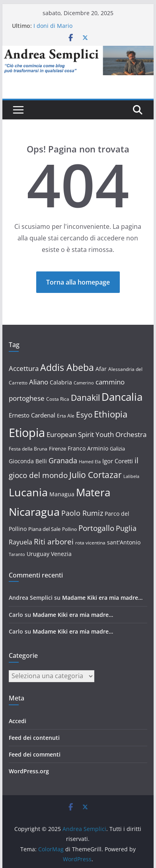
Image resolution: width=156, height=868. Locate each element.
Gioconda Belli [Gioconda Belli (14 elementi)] (28, 461)
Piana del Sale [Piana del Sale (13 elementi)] (44, 529)
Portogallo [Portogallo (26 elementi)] (96, 528)
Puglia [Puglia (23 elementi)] (126, 528)
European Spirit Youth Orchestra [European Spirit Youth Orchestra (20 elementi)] (97, 434)
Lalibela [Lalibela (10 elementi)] (131, 476)
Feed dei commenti (35, 754)
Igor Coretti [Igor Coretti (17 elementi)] (118, 461)
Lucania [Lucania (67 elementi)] (28, 492)
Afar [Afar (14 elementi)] (101, 369)
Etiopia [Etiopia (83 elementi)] (27, 433)
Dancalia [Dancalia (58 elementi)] (122, 397)
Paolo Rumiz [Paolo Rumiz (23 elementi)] (82, 513)
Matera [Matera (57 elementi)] (93, 492)
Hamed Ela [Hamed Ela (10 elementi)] (90, 462)
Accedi (18, 721)
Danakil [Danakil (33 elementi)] (85, 397)
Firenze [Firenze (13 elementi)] (58, 449)
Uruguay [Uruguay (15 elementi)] (38, 554)
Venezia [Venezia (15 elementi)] (61, 554)
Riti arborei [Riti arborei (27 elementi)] (54, 541)
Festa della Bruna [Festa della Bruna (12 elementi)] (28, 449)
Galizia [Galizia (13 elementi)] (117, 449)
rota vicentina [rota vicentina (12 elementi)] (90, 543)
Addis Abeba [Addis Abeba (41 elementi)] (67, 367)
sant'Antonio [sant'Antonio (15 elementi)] (124, 542)
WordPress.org (29, 771)
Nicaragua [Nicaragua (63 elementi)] (34, 512)
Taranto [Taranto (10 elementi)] (17, 554)
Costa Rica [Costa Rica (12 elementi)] (58, 399)
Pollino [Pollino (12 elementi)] (69, 529)
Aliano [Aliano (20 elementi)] (39, 382)
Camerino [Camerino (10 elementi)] (84, 383)
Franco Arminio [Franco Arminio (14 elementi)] (88, 448)
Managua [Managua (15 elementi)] (62, 494)
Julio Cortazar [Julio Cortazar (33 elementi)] (96, 475)
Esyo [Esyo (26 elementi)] (84, 415)
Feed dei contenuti (34, 738)
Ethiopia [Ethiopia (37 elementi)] (111, 414)
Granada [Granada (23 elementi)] (63, 460)
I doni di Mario (53, 26)
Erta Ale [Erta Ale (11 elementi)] (66, 416)
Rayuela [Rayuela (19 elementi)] (20, 542)
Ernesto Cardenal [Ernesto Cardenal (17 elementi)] (32, 415)
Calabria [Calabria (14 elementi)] (61, 382)
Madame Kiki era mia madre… (102, 598)
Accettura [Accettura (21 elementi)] (24, 368)
